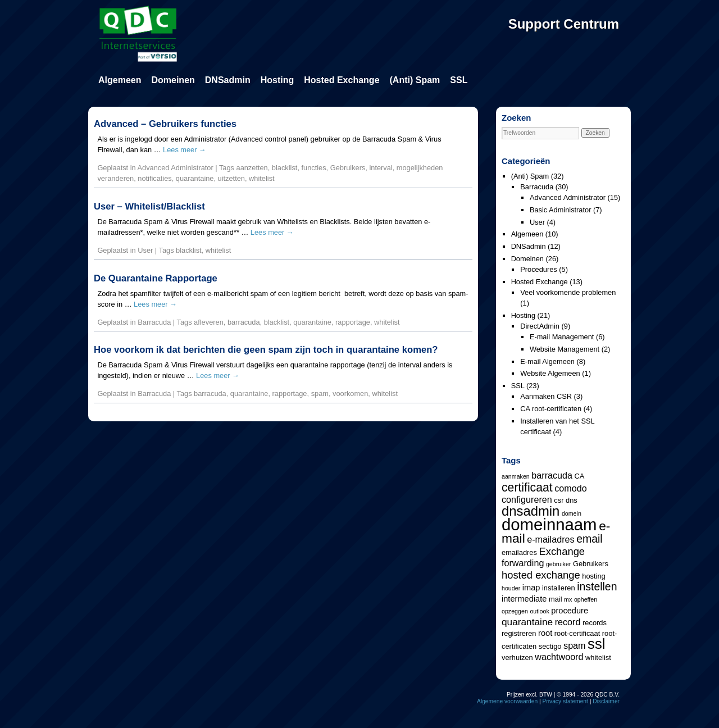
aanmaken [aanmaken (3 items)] (516, 476)
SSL (459, 80)
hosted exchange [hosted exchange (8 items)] (541, 575)
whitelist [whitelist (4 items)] (598, 658)
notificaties (154, 178)
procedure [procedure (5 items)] (570, 611)
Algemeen (120, 80)
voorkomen (350, 393)
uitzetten (231, 178)
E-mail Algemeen (547, 361)
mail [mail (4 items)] (556, 599)
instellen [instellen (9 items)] (597, 586)
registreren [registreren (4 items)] (519, 633)
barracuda (244, 322)
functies (314, 168)
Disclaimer (606, 701)
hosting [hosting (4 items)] (593, 576)
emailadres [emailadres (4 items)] (519, 552)
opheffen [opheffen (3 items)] (586, 599)
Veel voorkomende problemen (568, 292)
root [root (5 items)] (545, 633)
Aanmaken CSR (546, 396)
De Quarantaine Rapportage (156, 278)
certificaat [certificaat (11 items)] (527, 487)
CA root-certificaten (551, 409)
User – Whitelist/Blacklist (149, 206)
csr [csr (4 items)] (559, 500)
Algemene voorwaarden (507, 701)
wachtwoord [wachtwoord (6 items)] (559, 657)
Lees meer (185, 150)
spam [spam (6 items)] (574, 645)
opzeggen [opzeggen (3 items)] (515, 611)
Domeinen (173, 80)
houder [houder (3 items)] (511, 588)
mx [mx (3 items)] (568, 599)
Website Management (565, 349)
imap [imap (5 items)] (531, 588)
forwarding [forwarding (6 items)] (523, 563)
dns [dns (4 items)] (572, 500)
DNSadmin (228, 80)
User (145, 250)
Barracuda (154, 322)
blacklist (285, 168)
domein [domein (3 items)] (572, 513)
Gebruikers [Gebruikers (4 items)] (591, 564)
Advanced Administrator (176, 168)
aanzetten (252, 168)
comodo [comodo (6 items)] (570, 488)
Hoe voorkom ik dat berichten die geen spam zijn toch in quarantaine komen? (266, 350)
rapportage (353, 322)
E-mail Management (562, 337)
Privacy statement (565, 701)
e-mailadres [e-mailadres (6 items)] (550, 539)
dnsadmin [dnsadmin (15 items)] (531, 511)
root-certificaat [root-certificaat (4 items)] (577, 633)
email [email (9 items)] (589, 539)
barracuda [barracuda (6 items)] (552, 475)
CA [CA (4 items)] (580, 476)
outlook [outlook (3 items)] (539, 611)
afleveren (209, 322)
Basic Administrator (561, 210)
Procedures (538, 269)
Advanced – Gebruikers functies (165, 124)
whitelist (262, 178)
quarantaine (195, 178)
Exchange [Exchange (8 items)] (562, 551)
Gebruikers (348, 168)
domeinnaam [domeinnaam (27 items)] (549, 524)
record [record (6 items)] (568, 622)
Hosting (277, 80)
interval (381, 168)
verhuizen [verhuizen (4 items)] (517, 658)
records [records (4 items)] (595, 623)
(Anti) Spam (415, 80)
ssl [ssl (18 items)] (596, 644)
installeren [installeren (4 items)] (559, 588)
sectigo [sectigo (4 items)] (550, 646)
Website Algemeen (550, 373)
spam (320, 393)
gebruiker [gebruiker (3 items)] (558, 564)
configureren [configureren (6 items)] (527, 499)
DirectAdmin (540, 326)
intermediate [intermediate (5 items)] (524, 599)
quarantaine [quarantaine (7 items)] (527, 622)
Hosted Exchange (342, 80)
